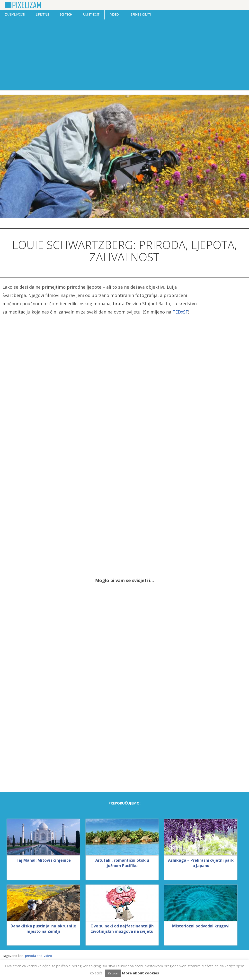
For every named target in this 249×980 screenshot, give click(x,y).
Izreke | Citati (140, 14)
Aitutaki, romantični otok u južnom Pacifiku (122, 863)
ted (40, 956)
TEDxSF (180, 312)
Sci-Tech (66, 14)
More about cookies (141, 973)
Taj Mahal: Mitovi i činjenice (43, 860)
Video (115, 14)
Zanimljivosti (15, 14)
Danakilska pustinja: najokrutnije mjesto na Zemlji (43, 929)
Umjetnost (91, 14)
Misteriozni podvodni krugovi (201, 926)
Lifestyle (42, 14)
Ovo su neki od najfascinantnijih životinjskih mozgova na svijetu (122, 929)
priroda (31, 956)
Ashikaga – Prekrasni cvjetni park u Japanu (201, 863)
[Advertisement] (124, 56)
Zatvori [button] (113, 973)
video (48, 956)
